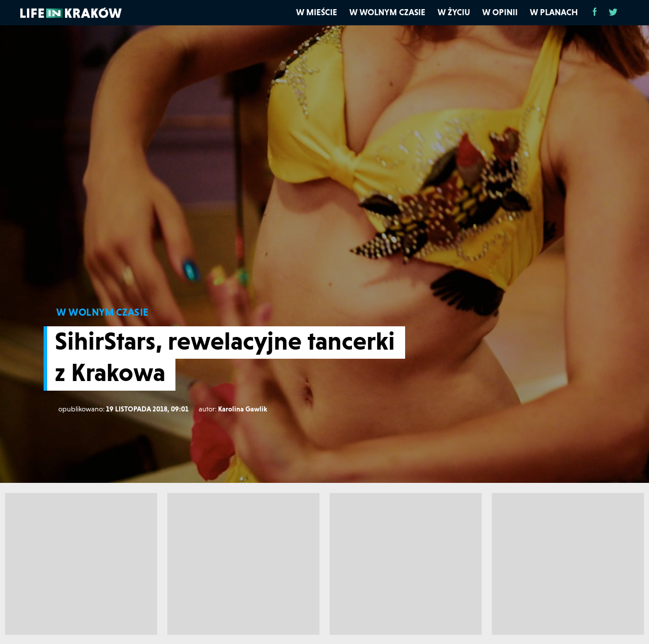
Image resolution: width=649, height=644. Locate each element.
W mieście (317, 12)
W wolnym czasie (387, 12)
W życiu (454, 12)
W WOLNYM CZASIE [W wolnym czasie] (102, 312)
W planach (554, 12)
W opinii (500, 12)
